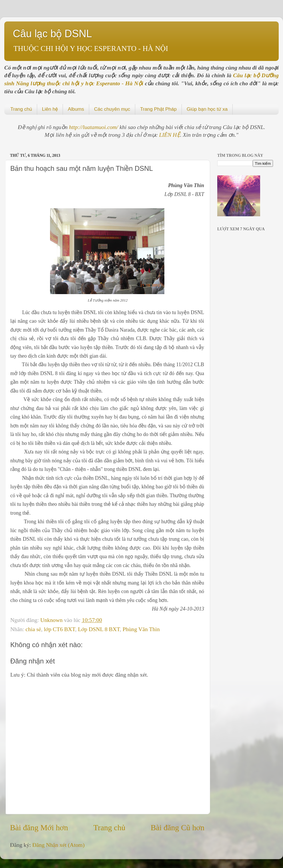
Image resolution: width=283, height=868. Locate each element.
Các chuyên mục (112, 109)
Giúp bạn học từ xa (207, 109)
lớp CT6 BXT (60, 629)
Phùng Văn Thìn (141, 629)
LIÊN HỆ (170, 135)
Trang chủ (21, 109)
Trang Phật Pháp (158, 109)
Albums (76, 109)
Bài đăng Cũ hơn (178, 828)
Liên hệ (50, 109)
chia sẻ (33, 629)
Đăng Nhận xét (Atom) (58, 845)
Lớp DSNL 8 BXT (99, 629)
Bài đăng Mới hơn (39, 828)
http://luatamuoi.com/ (94, 127)
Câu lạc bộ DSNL (52, 34)
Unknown (52, 620)
